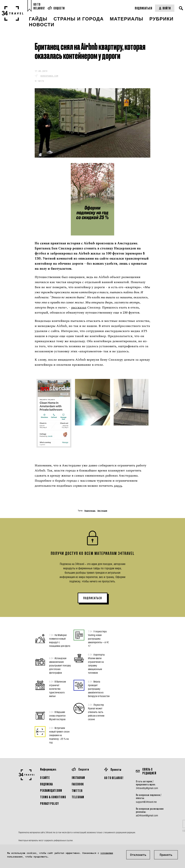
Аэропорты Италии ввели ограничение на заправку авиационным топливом (96, 663)
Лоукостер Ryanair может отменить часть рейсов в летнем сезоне (96, 712)
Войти (165, 8)
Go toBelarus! (39, 6)
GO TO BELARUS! (114, 778)
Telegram (78, 797)
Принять (166, 855)
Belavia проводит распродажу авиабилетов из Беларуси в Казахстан (99, 689)
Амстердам (102, 511)
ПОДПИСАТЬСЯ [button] (93, 598)
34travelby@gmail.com (147, 788)
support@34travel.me (146, 802)
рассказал (79, 307)
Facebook (78, 784)
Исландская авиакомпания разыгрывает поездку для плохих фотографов (60, 665)
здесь (118, 486)
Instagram (78, 778)
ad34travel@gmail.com (147, 815)
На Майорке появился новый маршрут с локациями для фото (60, 640)
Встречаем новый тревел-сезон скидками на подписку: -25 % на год (59, 735)
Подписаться (144, 8)
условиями (107, 853)
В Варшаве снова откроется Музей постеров (57, 715)
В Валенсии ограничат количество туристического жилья (58, 689)
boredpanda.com (49, 76)
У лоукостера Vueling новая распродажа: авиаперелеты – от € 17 (98, 639)
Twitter (77, 791)
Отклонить (138, 855)
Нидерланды (90, 511)
